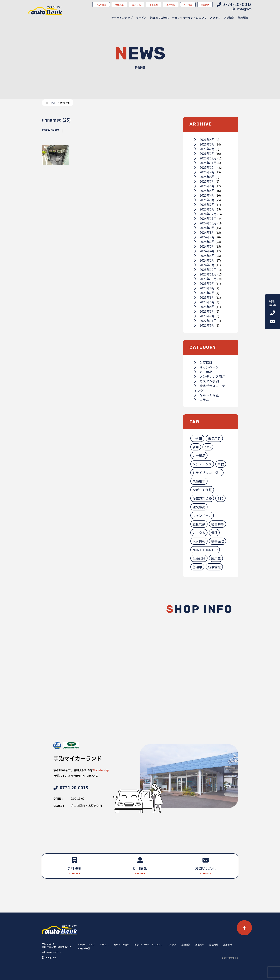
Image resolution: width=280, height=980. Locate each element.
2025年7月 (204, 181)
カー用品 (203, 372)
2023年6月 (204, 297)
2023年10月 (205, 279)
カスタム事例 (206, 381)
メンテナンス (202, 464)
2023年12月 (205, 269)
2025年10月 (205, 167)
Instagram (242, 9)
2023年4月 (204, 307)
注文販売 (199, 507)
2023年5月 (204, 302)
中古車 (197, 438)
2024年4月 (204, 251)
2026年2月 (204, 149)
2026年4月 (204, 139)
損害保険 (217, 541)
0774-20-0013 (71, 787)
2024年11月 (205, 218)
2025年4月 (204, 195)
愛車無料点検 (202, 498)
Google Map (101, 770)
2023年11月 (205, 274)
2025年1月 (204, 209)
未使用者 (214, 438)
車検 (221, 464)
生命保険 (199, 558)
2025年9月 (204, 172)
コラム (201, 400)
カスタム (199, 533)
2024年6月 (204, 242)
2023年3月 (204, 311)
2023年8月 (204, 288)
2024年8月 (204, 232)
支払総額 (199, 524)
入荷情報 (203, 362)
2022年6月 (204, 325)
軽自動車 (217, 524)
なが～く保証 (206, 395)
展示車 (216, 558)
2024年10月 (205, 223)
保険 (214, 533)
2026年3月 (204, 144)
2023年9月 (204, 283)
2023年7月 (204, 293)
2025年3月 (204, 200)
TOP (53, 103)
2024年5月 (204, 246)
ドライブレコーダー (207, 473)
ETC (220, 498)
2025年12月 (205, 158)
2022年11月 (205, 320)
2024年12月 (205, 214)
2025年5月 (204, 191)
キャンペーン (206, 367)
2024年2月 (204, 260)
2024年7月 (204, 237)
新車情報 (214, 567)
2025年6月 (204, 186)
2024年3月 (204, 255)
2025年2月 (204, 204)
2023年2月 (204, 316)
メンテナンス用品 (210, 376)
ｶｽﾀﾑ (208, 447)
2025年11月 (205, 163)
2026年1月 (204, 153)
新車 (196, 447)
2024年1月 (204, 265)
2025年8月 (204, 177)
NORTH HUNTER (205, 550)
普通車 (197, 567)
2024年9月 (204, 228)
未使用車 (199, 481)
